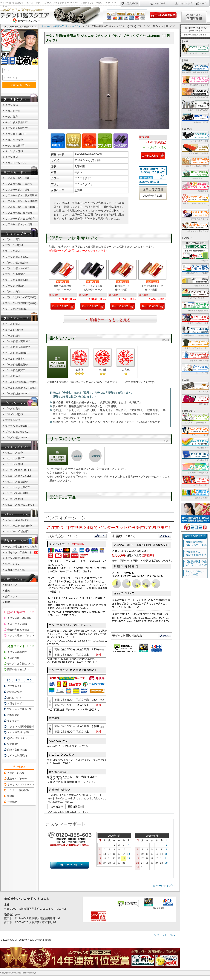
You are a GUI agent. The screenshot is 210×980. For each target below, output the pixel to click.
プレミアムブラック (18, 234)
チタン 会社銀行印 (15, 146)
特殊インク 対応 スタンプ (195, 227)
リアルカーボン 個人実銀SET (22, 195)
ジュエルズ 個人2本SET (18, 470)
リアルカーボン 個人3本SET (22, 207)
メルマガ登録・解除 (18, 732)
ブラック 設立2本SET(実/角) (21, 297)
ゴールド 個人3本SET (17, 353)
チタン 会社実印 (14, 140)
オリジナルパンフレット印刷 (195, 331)
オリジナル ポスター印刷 (195, 319)
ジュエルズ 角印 (14, 499)
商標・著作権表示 (17, 750)
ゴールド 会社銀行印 (17, 365)
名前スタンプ (195, 186)
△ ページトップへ (163, 886)
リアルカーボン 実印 (17, 178)
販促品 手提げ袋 (195, 493)
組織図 (11, 796)
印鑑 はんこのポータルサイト (195, 49)
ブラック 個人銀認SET (18, 263)
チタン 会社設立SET (16, 163)
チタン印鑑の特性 (17, 652)
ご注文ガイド (15, 686)
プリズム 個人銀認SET (18, 432)
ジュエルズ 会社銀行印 (18, 487)
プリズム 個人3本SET (17, 438)
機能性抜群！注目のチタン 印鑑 (195, 68)
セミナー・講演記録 (18, 790)
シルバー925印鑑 (16, 514)
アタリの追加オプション (21, 635)
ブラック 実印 (13, 239)
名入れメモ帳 (195, 456)
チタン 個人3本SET (16, 134)
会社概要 (12, 802)
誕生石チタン (13, 564)
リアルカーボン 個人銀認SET (22, 201)
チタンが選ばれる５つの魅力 (21, 547)
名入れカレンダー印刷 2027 (195, 418)
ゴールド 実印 (13, 324)
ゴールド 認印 (13, 336)
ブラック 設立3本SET (17, 309)
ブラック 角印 (13, 292)
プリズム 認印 (13, 420)
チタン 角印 (12, 157)
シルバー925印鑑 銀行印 (19, 526)
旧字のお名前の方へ (18, 669)
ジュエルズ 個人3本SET (18, 476)
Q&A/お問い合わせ (17, 738)
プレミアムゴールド (18, 318)
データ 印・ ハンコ (195, 174)
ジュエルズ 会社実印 (17, 482)
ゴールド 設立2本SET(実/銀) (21, 388)
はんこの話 (195, 573)
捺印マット (11, 596)
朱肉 (8, 591)
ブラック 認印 (13, 251)
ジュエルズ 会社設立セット (20, 505)
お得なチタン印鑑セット (22, 552)
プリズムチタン (15, 403)
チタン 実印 (12, 105)
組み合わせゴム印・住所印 (195, 161)
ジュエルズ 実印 (14, 453)
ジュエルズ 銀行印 (15, 458)
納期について (15, 698)
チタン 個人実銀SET (16, 122)
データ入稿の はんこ (195, 214)
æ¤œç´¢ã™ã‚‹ (19, 85)
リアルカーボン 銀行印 (19, 184)
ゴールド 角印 (13, 376)
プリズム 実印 (13, 409)
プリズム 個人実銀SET (18, 426)
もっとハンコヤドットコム (22, 784)
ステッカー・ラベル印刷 (195, 356)
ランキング (13, 721)
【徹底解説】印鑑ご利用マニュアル (196, 563)
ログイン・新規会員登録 (21, 727)
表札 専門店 (195, 387)
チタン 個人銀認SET (16, 128)
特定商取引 (13, 744)
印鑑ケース (11, 585)
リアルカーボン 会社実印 (19, 213)
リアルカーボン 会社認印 (19, 224)
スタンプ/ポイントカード (195, 294)
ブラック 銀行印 (14, 245)
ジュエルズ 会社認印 (17, 493)
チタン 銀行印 (13, 111)
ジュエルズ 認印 (14, 464)
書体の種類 (13, 658)
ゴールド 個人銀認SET (18, 347)
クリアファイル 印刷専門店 (195, 468)
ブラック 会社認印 (15, 286)
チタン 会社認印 (14, 151)
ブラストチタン (15, 99)
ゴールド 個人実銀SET (18, 341)
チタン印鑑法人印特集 (17, 558)
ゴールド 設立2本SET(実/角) (21, 382)
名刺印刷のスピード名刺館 (195, 269)
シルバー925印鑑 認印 (17, 531)
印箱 (8, 602)
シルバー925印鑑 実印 (17, 520)
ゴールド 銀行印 (14, 330)
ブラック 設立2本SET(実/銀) (21, 303)
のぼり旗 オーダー (195, 481)
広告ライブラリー (17, 779)
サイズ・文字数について (21, 664)
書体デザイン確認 (17, 624)
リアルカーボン (15, 172)
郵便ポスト (195, 400)
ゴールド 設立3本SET (17, 393)
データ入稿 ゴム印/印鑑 (195, 149)
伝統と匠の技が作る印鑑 (195, 93)
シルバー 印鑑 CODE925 (195, 105)
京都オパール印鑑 (15, 570)
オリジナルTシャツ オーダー (195, 344)
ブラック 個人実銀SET (18, 257)
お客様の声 (13, 715)
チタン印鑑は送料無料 (19, 618)
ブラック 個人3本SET (17, 268)
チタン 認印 (12, 117)
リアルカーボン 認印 (17, 190)
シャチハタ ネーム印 (195, 136)
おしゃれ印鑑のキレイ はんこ (195, 80)
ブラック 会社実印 (15, 274)
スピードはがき (195, 369)
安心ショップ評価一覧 (19, 709)
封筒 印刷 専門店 (195, 281)
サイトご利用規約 (17, 755)
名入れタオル (195, 443)
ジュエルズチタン (17, 447)
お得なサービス (16, 703)
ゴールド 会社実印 (15, 359)
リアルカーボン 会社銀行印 (20, 219)
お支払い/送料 (15, 692)
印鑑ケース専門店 (195, 118)
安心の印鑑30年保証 (18, 630)
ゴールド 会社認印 (15, 370)
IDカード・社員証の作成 (195, 306)
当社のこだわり (16, 773)
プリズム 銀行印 (14, 414)
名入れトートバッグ (195, 431)
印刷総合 (195, 251)
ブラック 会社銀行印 (17, 280)
